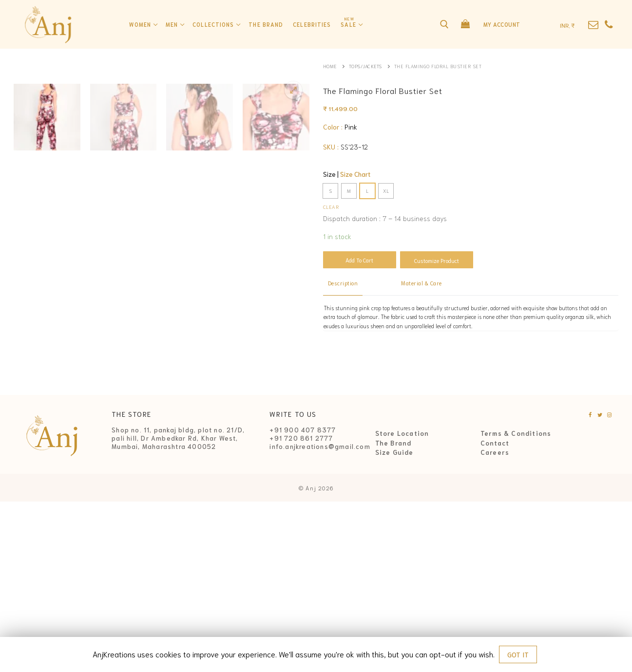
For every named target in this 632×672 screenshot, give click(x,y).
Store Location (402, 603)
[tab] (343, 284)
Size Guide (394, 622)
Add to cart (359, 260)
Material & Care (421, 283)
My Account (502, 24)
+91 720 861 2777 (301, 608)
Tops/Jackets (367, 66)
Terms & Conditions (516, 603)
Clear (331, 206)
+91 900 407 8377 (303, 600)
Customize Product (437, 261)
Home (330, 66)
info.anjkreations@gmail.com (320, 617)
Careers (495, 622)
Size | (347, 174)
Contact (495, 613)
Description (343, 283)
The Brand (393, 613)
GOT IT (518, 654)
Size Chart (355, 174)
